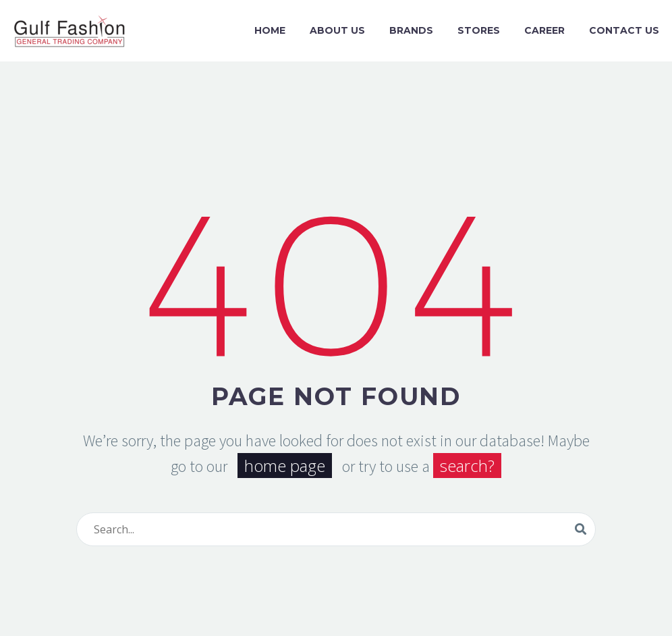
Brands (411, 30)
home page (285, 466)
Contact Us (624, 30)
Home (270, 30)
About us (337, 30)
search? (467, 466)
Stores (479, 30)
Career (544, 30)
